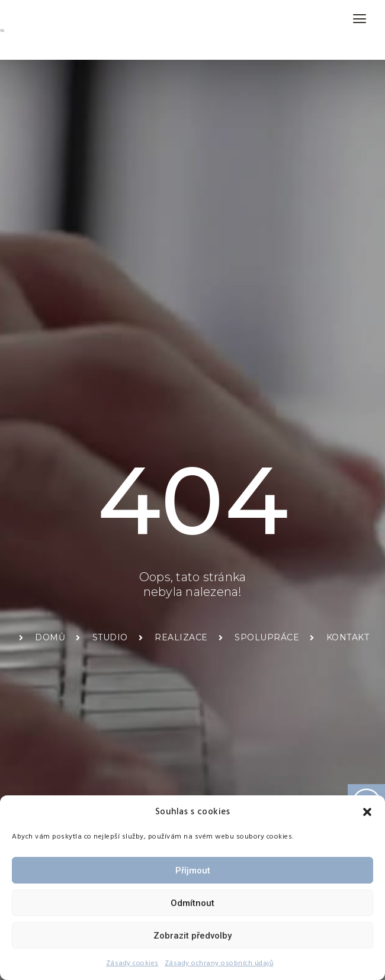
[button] (367, 812)
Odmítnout (192, 903)
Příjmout (193, 871)
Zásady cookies (132, 963)
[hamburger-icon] (360, 19)
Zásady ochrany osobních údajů (219, 963)
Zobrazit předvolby (192, 936)
